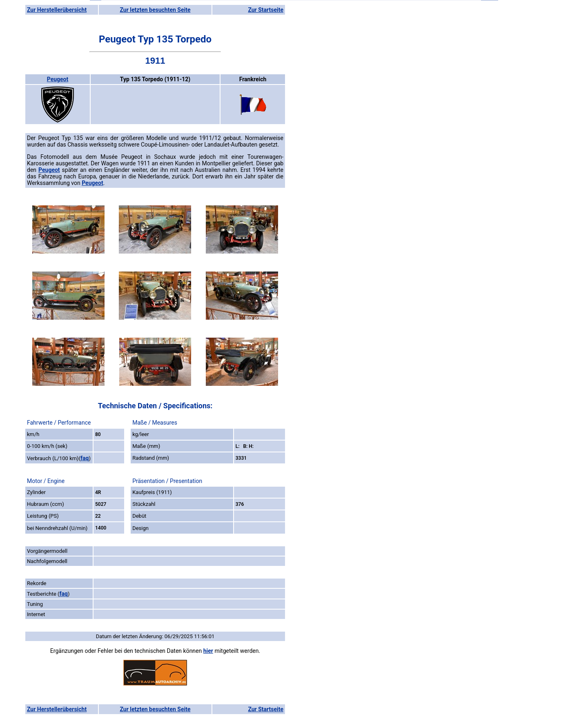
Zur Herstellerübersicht (57, 10)
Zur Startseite (266, 10)
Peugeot (58, 79)
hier (208, 651)
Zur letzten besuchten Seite (155, 10)
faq (85, 458)
